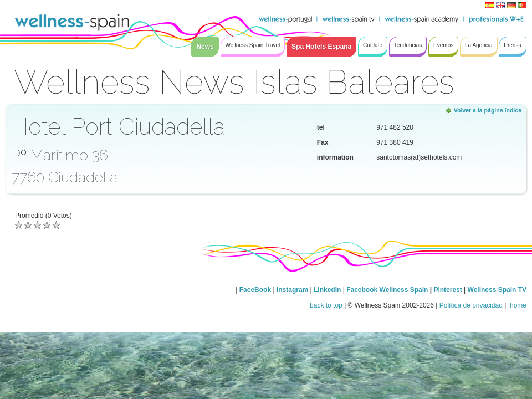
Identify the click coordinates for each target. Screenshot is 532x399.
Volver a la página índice (488, 110)
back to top (326, 305)
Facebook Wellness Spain (387, 290)
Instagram (292, 290)
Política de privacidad (471, 305)
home (517, 305)
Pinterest (449, 290)
